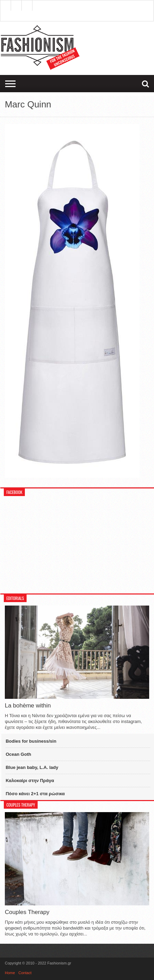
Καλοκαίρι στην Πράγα (30, 781)
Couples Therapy (27, 912)
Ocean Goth (18, 754)
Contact (25, 973)
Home (10, 973)
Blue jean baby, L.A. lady (32, 767)
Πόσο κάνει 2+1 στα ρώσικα (35, 794)
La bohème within (28, 706)
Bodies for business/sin (31, 741)
